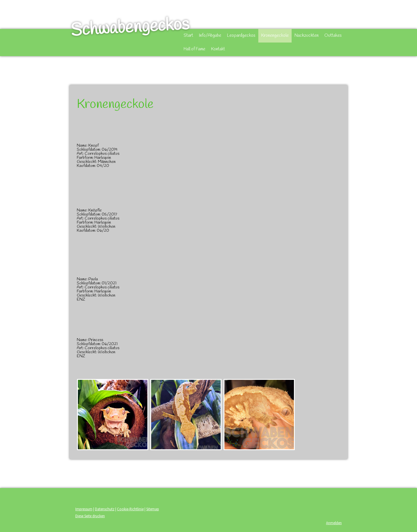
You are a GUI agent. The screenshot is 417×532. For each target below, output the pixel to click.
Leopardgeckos (241, 36)
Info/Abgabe (210, 36)
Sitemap (153, 509)
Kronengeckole (275, 36)
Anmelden (334, 523)
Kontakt (218, 49)
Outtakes (333, 36)
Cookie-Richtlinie (130, 509)
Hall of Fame (194, 49)
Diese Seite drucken (90, 516)
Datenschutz (105, 509)
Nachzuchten (307, 36)
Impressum (84, 509)
